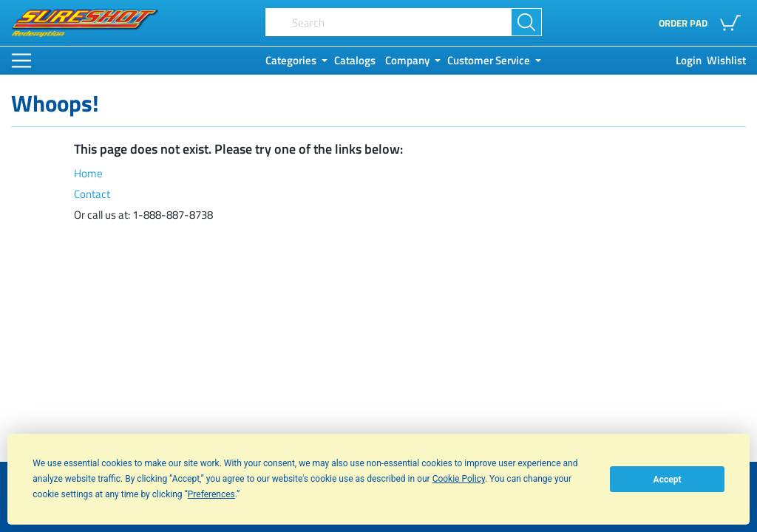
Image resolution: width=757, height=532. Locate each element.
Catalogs (355, 61)
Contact (92, 194)
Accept (668, 480)
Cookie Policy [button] (459, 479)
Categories (291, 61)
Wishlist (726, 61)
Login (689, 61)
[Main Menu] (21, 61)
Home (88, 174)
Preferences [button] (211, 494)
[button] (733, 23)
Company (407, 61)
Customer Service (489, 61)
